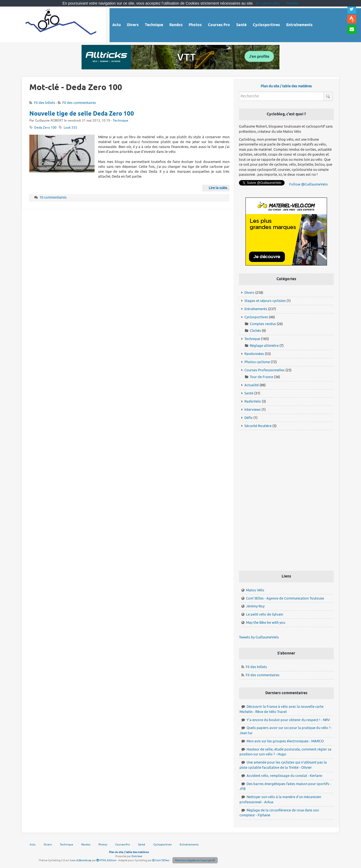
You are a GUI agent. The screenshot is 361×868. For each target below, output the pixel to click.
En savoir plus (268, 3)
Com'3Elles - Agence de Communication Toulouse (285, 598)
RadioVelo (253, 401)
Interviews (253, 410)
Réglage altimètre (264, 346)
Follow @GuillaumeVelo (309, 184)
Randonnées (254, 354)
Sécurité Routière (258, 426)
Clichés (255, 331)
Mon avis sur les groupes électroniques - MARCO (285, 741)
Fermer (292, 3)
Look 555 (70, 128)
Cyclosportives (256, 317)
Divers (249, 293)
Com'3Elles (161, 860)
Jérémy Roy (255, 606)
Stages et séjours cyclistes (265, 301)
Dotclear (137, 856)
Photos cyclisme (257, 362)
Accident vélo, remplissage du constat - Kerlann (284, 776)
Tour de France (262, 377)
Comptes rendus (263, 324)
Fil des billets (45, 103)
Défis (248, 418)
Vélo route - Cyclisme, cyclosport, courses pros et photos (61, 24)
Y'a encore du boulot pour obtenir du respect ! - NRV (288, 720)
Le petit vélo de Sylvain (264, 614)
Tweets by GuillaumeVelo (259, 637)
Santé (249, 393)
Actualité (252, 385)
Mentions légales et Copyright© (195, 860)
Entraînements (256, 309)
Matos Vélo (255, 590)
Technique (121, 121)
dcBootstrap (84, 860)
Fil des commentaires (79, 103)
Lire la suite (218, 188)
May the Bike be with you (266, 623)
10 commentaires (53, 197)
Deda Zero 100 (45, 128)
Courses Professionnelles (264, 370)
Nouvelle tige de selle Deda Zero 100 (82, 114)
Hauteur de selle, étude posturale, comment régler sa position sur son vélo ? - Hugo (285, 752)
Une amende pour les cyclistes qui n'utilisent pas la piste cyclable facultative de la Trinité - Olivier (283, 765)
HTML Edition (106, 860)
